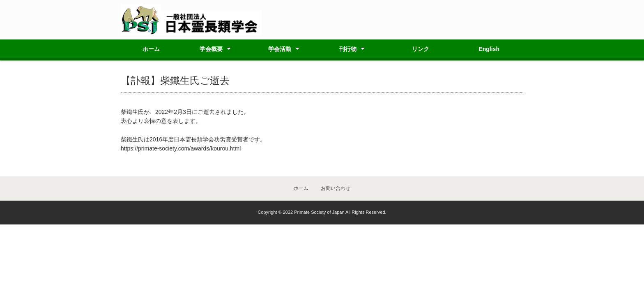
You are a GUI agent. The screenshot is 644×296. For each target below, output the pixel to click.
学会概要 (211, 49)
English (489, 49)
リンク (421, 49)
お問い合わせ (336, 188)
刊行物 (348, 49)
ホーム (151, 49)
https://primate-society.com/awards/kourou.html (181, 148)
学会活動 (280, 49)
